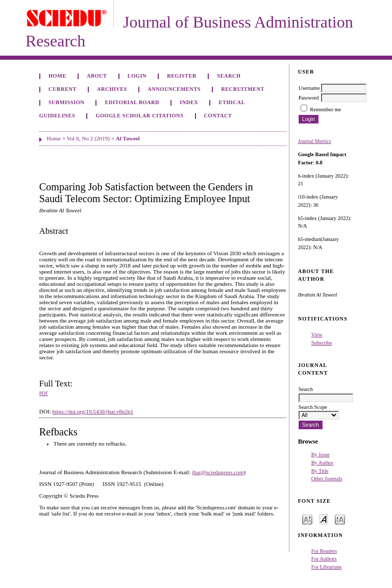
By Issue (321, 455)
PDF (44, 394)
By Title (320, 471)
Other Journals (327, 479)
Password (309, 98)
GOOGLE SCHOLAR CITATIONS (139, 116)
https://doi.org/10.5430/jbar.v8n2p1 (93, 411)
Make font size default (324, 519)
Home (57, 76)
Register (182, 76)
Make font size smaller (307, 519)
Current (63, 89)
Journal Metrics (315, 141)
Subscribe (322, 343)
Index (189, 102)
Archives (112, 89)
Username (309, 88)
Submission (66, 102)
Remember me (325, 109)
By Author (323, 463)
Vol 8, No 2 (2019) (88, 138)
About (97, 76)
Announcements (174, 89)
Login (137, 76)
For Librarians (327, 567)
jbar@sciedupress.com (218, 472)
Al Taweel (128, 138)
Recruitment (243, 89)
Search (229, 76)
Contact (218, 116)
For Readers (324, 551)
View (317, 335)
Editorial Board (132, 102)
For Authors (324, 559)
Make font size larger (340, 519)
